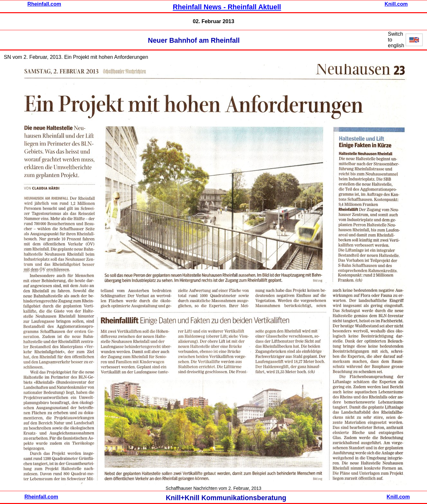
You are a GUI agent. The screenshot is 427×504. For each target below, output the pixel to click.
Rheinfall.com (44, 4)
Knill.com (396, 4)
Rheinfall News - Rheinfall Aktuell (227, 7)
